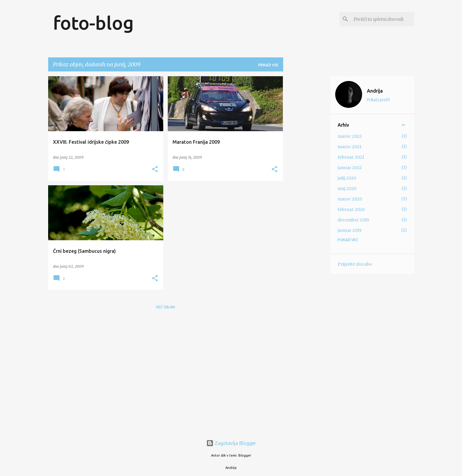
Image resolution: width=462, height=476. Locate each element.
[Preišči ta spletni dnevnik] (383, 19)
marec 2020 (350, 199)
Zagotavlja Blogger (231, 443)
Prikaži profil (378, 100)
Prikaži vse (268, 65)
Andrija (375, 91)
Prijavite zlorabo (355, 264)
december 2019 (353, 220)
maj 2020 (347, 189)
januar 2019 (350, 230)
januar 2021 (350, 168)
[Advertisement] (307, 166)
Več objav (166, 307)
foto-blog (93, 23)
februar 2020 (351, 209)
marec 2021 (350, 147)
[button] (155, 170)
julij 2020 (347, 178)
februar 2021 (351, 157)
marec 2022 (350, 136)
